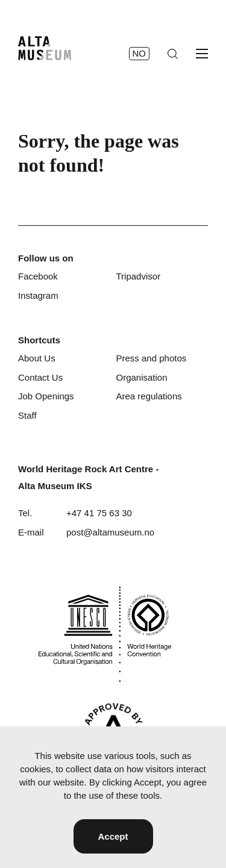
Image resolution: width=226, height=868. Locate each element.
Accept (113, 836)
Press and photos (152, 358)
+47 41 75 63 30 (99, 513)
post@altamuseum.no (110, 532)
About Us (37, 358)
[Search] (173, 54)
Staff (27, 415)
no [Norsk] (140, 53)
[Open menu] (202, 54)
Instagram (38, 295)
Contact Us (40, 377)
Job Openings (46, 396)
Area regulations (149, 396)
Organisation (142, 377)
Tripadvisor (139, 276)
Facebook (38, 276)
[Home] (45, 48)
